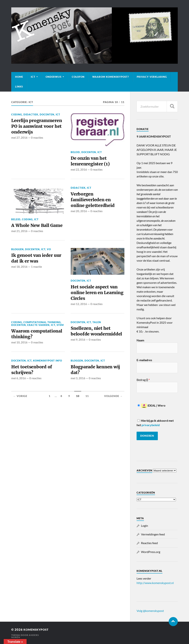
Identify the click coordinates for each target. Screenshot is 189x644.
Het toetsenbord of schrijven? (33, 388)
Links (19, 87)
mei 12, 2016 (79, 314)
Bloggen (17, 257)
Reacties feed (149, 543)
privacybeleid (151, 425)
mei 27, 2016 (19, 146)
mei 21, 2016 (19, 239)
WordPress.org (151, 552)
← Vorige (20, 415)
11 (87, 415)
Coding (17, 114)
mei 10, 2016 (19, 360)
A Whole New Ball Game (32, 230)
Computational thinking (42, 332)
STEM (60, 335)
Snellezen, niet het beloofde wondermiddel (92, 345)
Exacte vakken (38, 335)
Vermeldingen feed (153, 534)
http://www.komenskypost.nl (155, 583)
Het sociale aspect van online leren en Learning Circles (96, 301)
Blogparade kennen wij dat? (94, 388)
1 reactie (36, 276)
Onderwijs (54, 77)
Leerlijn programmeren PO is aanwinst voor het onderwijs (35, 130)
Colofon (78, 77)
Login (145, 526)
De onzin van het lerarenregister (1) (92, 162)
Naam (140, 340)
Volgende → (113, 415)
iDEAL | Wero (151, 405)
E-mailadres (144, 360)
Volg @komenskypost (150, 611)
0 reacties (37, 146)
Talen (97, 332)
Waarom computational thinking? (28, 348)
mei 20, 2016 (79, 214)
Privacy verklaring (152, 77)
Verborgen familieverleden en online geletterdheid (94, 202)
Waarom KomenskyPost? (111, 77)
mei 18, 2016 (19, 276)
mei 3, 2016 (78, 397)
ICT (33, 77)
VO (49, 257)
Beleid (75, 152)
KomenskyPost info (48, 378)
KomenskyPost (38, 630)
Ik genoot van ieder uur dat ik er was (34, 267)
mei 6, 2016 (19, 397)
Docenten (47, 114)
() (148, 380)
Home (19, 77)
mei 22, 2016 (79, 171)
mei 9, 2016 (78, 357)
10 (78, 415)
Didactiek (31, 114)
